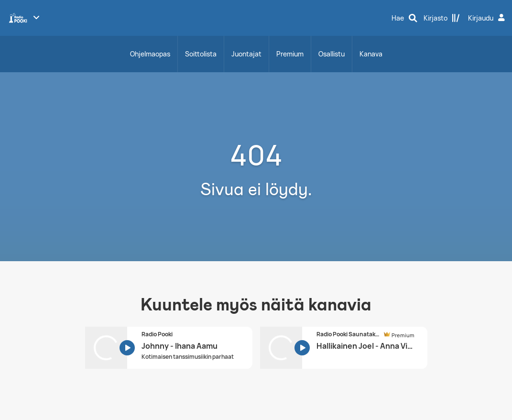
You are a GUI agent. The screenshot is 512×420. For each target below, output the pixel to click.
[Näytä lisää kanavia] (36, 17)
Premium (290, 54)
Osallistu (332, 54)
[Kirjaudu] (488, 18)
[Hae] (404, 18)
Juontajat (246, 54)
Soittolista (201, 54)
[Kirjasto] (442, 18)
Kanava (371, 54)
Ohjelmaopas (150, 54)
